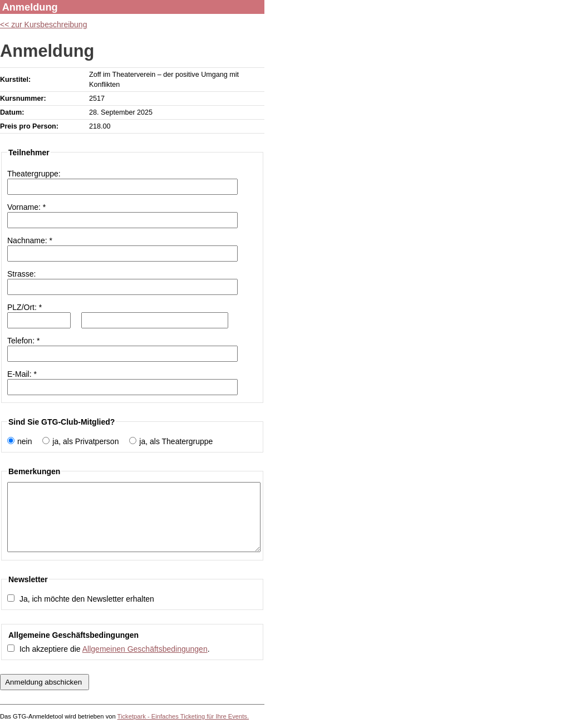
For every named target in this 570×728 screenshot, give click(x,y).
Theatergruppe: (34, 174)
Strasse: (21, 274)
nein (24, 441)
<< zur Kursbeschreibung (43, 24)
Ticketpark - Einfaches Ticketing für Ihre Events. (183, 716)
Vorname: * (26, 207)
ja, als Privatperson (85, 441)
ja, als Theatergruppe (176, 441)
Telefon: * (23, 341)
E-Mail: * (22, 374)
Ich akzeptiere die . (115, 649)
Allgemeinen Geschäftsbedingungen (145, 649)
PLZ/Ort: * (24, 307)
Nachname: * (30, 240)
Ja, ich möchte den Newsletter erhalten (87, 599)
